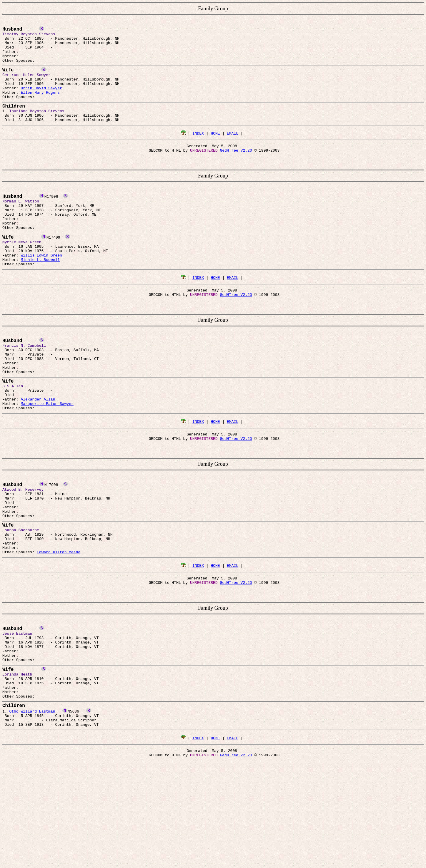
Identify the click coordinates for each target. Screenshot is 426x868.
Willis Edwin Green (41, 289)
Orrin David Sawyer (41, 100)
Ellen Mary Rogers (40, 105)
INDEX (198, 153)
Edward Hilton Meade (59, 621)
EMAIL (233, 153)
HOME (215, 153)
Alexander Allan (38, 450)
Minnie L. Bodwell (40, 294)
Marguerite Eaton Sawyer (47, 455)
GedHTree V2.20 (236, 172)
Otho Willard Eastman (32, 800)
